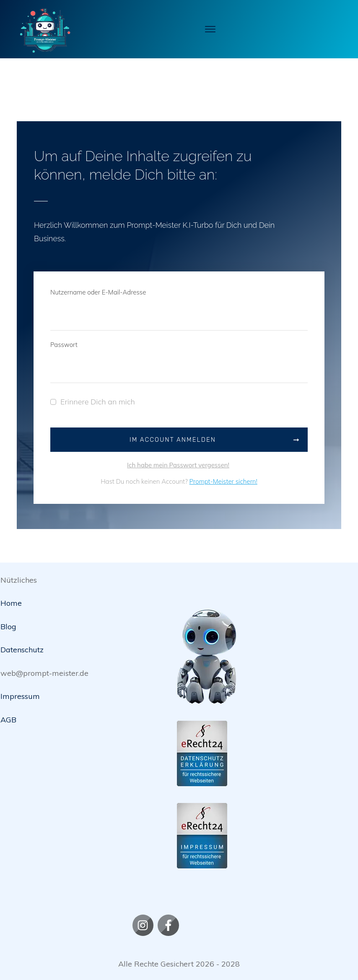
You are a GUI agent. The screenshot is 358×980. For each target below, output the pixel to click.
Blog (8, 627)
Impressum (20, 697)
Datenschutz (22, 650)
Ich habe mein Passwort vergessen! (178, 465)
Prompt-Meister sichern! (223, 482)
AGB (8, 720)
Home (11, 603)
